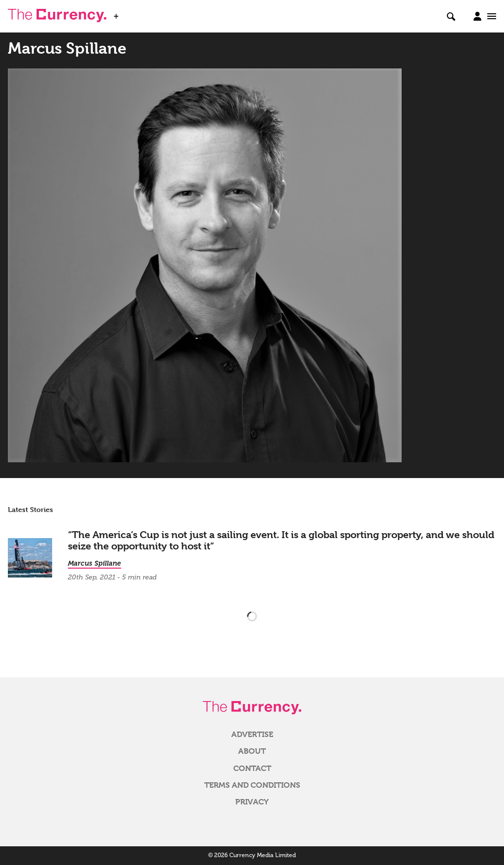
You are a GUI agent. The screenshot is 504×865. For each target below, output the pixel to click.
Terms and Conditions (252, 785)
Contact (252, 769)
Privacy (252, 802)
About (252, 751)
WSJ (132, 13)
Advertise (252, 735)
